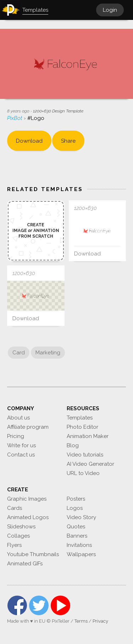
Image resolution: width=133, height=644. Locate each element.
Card (19, 353)
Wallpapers (81, 554)
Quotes (76, 527)
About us (18, 418)
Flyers (14, 545)
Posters (76, 499)
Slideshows (21, 527)
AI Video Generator (90, 464)
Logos (75, 508)
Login (110, 10)
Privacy (100, 621)
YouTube (60, 605)
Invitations (79, 545)
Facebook (17, 605)
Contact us (21, 455)
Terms (81, 621)
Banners (77, 536)
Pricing (16, 436)
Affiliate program (28, 427)
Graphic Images (27, 499)
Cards (15, 508)
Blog (73, 445)
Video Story (81, 517)
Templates (80, 418)
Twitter (39, 605)
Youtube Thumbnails (33, 554)
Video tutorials (85, 455)
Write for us (21, 445)
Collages (18, 536)
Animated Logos (28, 517)
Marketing (48, 353)
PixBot (15, 118)
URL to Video (83, 473)
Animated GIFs (25, 564)
